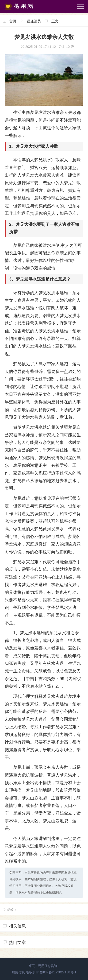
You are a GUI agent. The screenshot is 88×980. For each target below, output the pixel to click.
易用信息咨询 (48, 966)
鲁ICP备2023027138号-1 (58, 972)
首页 (13, 21)
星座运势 (34, 21)
